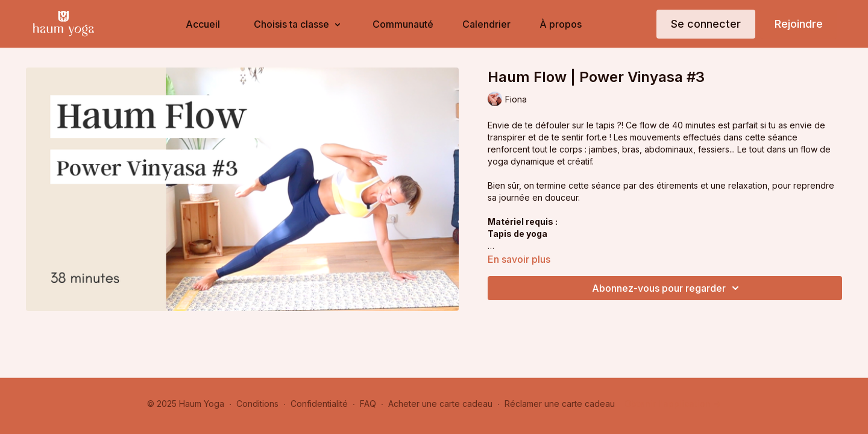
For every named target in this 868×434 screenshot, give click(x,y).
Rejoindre (799, 24)
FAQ (368, 404)
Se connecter (706, 24)
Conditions (257, 404)
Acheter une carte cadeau (440, 404)
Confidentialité (319, 404)
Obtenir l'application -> (673, 404)
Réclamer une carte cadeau (560, 404)
